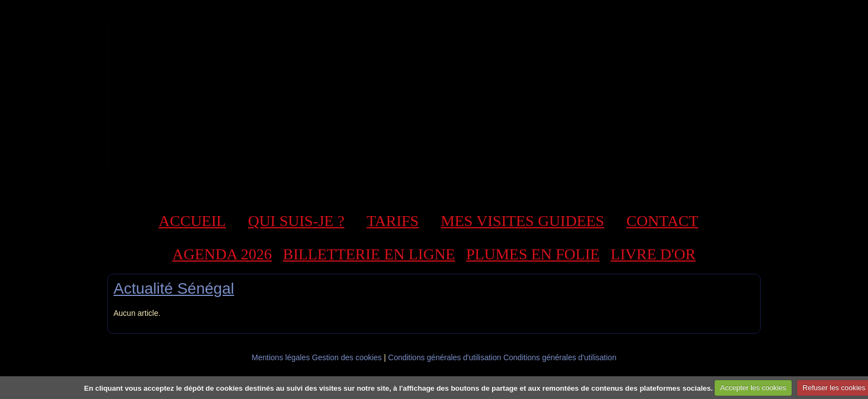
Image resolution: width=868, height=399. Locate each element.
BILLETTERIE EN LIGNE (369, 254)
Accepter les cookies (753, 388)
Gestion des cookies (347, 357)
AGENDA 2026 (222, 254)
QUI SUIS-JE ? (296, 221)
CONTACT (662, 221)
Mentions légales (281, 357)
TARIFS (392, 221)
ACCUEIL (192, 221)
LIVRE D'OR (653, 254)
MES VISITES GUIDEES (522, 221)
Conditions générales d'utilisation (445, 357)
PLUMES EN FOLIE (533, 254)
